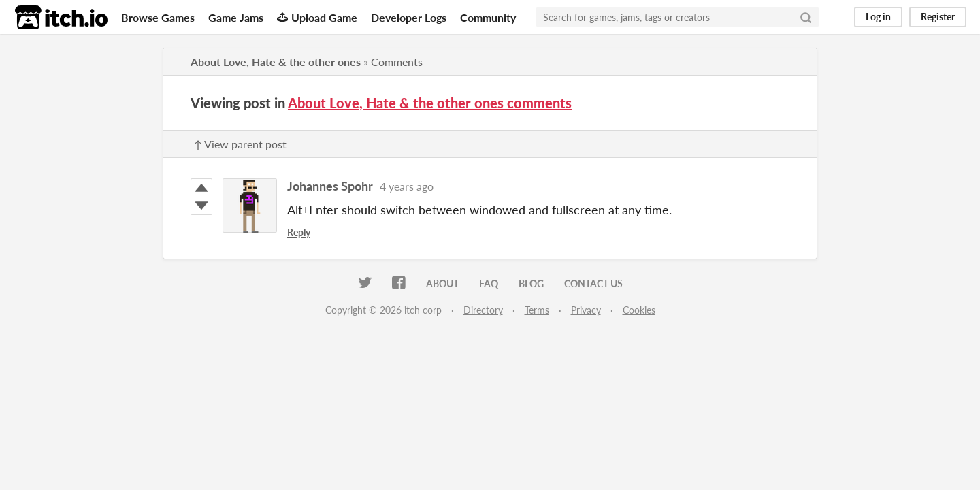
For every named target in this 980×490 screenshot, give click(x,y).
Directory (483, 310)
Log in (878, 17)
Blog (531, 283)
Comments (397, 62)
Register (938, 17)
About (442, 283)
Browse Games (158, 17)
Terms (537, 310)
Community (488, 17)
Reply (299, 232)
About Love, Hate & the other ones (276, 62)
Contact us (593, 283)
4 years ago (407, 186)
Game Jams (236, 17)
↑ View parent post (240, 144)
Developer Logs (409, 17)
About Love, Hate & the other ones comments (430, 103)
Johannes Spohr (330, 186)
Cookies (639, 310)
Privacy (586, 310)
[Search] (806, 17)
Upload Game (317, 17)
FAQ (489, 283)
